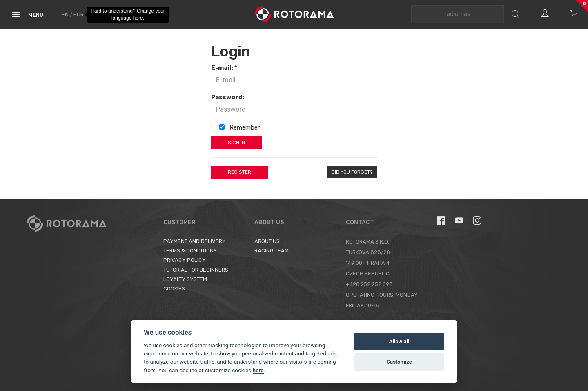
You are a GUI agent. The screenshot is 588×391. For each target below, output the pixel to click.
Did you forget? (352, 172)
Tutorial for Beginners (196, 270)
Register (239, 172)
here (258, 370)
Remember (239, 127)
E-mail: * (224, 68)
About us (267, 241)
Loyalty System (185, 279)
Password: (228, 97)
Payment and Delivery (195, 241)
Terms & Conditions (190, 251)
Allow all (399, 341)
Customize (399, 362)
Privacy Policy (185, 260)
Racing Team (272, 251)
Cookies (174, 289)
